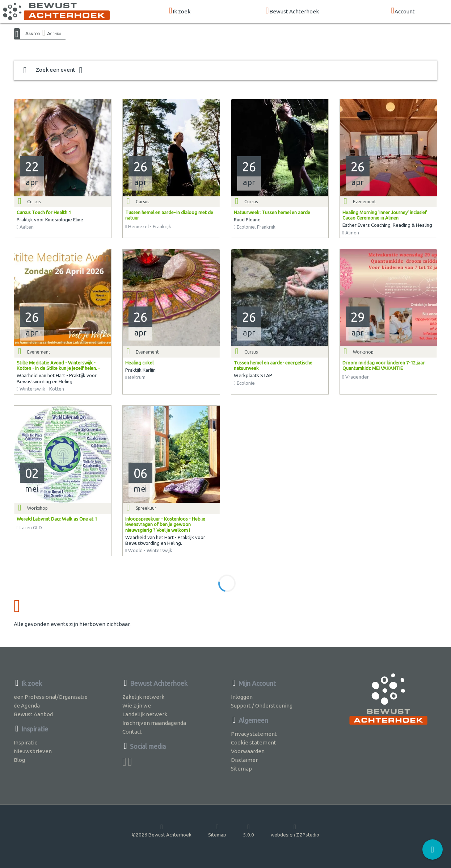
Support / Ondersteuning (262, 706)
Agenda (54, 33)
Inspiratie (26, 742)
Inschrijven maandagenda (154, 723)
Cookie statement (254, 742)
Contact (132, 732)
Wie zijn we (137, 706)
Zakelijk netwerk (143, 697)
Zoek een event (53, 70)
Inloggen (242, 697)
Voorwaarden (248, 751)
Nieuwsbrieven (33, 751)
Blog (19, 760)
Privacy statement (254, 734)
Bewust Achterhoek (292, 11)
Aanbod (33, 33)
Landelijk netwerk (145, 714)
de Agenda (27, 706)
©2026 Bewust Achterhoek (162, 830)
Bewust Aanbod (33, 714)
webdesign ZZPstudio (295, 830)
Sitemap (241, 769)
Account (403, 11)
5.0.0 (249, 830)
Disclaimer (244, 760)
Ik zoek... (181, 11)
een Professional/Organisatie (51, 697)
